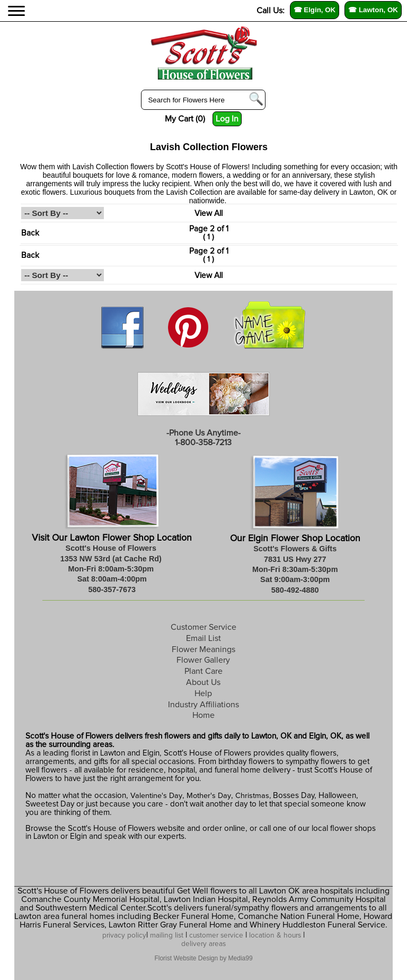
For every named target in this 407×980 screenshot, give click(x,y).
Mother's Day (209, 796)
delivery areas (203, 944)
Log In (227, 119)
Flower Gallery (203, 660)
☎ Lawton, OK (373, 10)
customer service (216, 935)
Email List (203, 638)
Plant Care (203, 671)
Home (203, 715)
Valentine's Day (155, 796)
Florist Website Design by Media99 (203, 958)
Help (203, 693)
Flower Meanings (203, 649)
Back (30, 233)
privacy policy (124, 935)
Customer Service (203, 627)
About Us (203, 682)
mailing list (167, 935)
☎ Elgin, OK (315, 10)
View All (209, 214)
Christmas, (253, 796)
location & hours (275, 935)
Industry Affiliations (203, 705)
